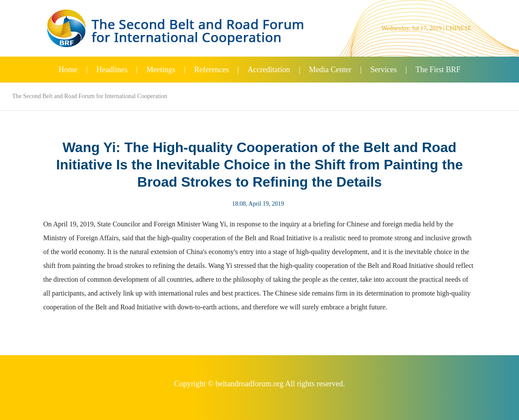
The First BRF (438, 70)
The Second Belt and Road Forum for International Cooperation (90, 96)
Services (383, 70)
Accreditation (269, 70)
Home (68, 70)
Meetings (161, 70)
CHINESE (459, 28)
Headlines (112, 70)
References (211, 70)
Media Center (330, 70)
